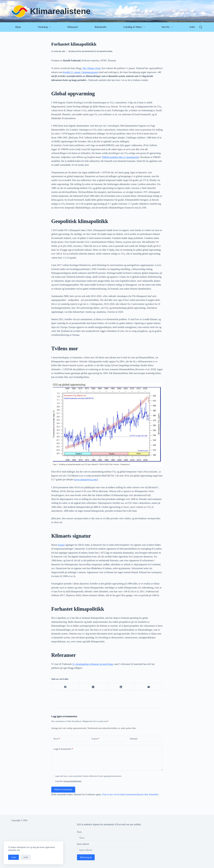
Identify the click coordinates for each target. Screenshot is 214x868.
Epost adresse (83, 844)
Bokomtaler (101, 27)
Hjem (18, 27)
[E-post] (149, 687)
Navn (57, 739)
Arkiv (192, 27)
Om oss (168, 27)
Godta (14, 857)
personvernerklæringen (72, 781)
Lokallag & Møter (135, 27)
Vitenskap (45, 27)
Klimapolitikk (105, 51)
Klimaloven (75, 51)
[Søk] (201, 27)
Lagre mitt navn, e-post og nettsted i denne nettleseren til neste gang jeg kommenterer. (88, 776)
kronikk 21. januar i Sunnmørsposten (80, 72)
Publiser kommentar (63, 789)
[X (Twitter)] (93, 687)
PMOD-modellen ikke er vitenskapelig (120, 157)
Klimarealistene (60, 11)
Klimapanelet (89, 51)
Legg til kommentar (63, 749)
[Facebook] (65, 687)
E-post (95, 739)
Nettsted (133, 739)
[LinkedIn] (121, 687)
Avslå (25, 857)
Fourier (61, 545)
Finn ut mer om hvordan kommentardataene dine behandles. (131, 794)
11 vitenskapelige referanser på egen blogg (93, 664)
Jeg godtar (68, 781)
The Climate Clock (91, 68)
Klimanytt (73, 27)
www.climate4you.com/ (86, 480)
